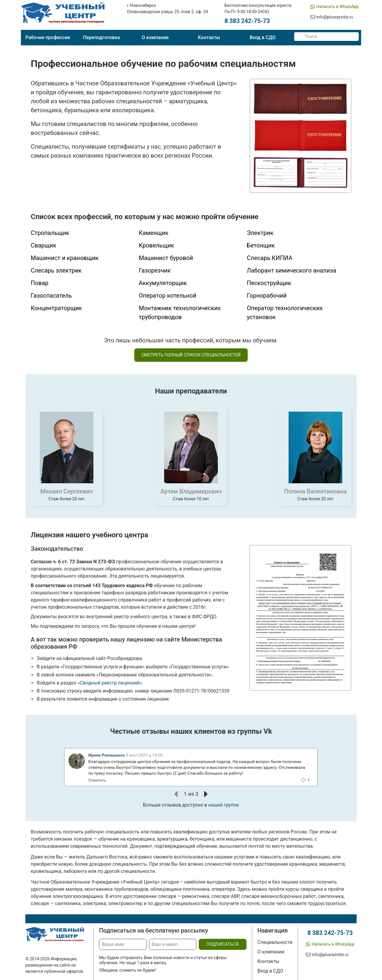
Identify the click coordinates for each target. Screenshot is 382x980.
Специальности (275, 942)
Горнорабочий (267, 296)
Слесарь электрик (56, 270)
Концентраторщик (56, 308)
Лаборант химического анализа (292, 270)
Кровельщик (157, 245)
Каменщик (154, 233)
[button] (176, 794)
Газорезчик (155, 270)
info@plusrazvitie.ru (335, 17)
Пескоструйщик (269, 283)
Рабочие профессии (48, 37)
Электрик (260, 233)
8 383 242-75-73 (247, 21)
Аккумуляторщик (163, 283)
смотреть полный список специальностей (191, 355)
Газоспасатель (51, 296)
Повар (40, 283)
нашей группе (224, 805)
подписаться (223, 944)
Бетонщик (261, 245)
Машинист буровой (166, 258)
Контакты (209, 37)
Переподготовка (101, 37)
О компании (155, 37)
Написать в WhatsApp (338, 7)
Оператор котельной (168, 296)
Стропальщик (50, 233)
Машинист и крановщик (65, 258)
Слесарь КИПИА (269, 258)
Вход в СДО (263, 37)
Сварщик (43, 245)
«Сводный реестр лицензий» (110, 683)
